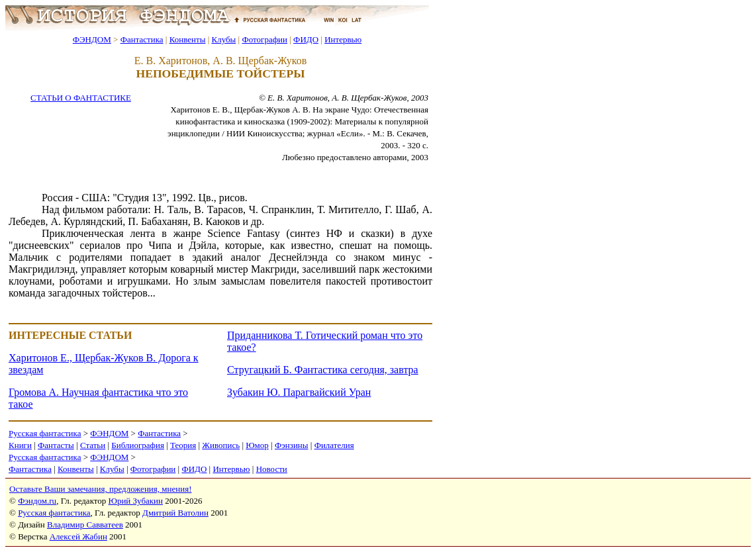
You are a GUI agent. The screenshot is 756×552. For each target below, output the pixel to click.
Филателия (334, 445)
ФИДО (306, 39)
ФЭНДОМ (92, 39)
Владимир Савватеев (85, 525)
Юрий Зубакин (136, 501)
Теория (183, 445)
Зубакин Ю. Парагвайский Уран (299, 392)
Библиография (138, 445)
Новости (272, 469)
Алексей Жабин (78, 536)
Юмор (257, 445)
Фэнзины (292, 445)
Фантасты (56, 445)
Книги (20, 445)
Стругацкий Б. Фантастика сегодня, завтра (323, 370)
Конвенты (188, 39)
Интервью (343, 39)
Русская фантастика (45, 433)
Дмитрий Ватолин (175, 513)
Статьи (93, 445)
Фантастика (142, 39)
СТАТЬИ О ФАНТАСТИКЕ (81, 98)
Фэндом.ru (37, 501)
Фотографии (264, 39)
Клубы (223, 39)
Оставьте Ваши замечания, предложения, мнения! (100, 489)
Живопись (221, 445)
